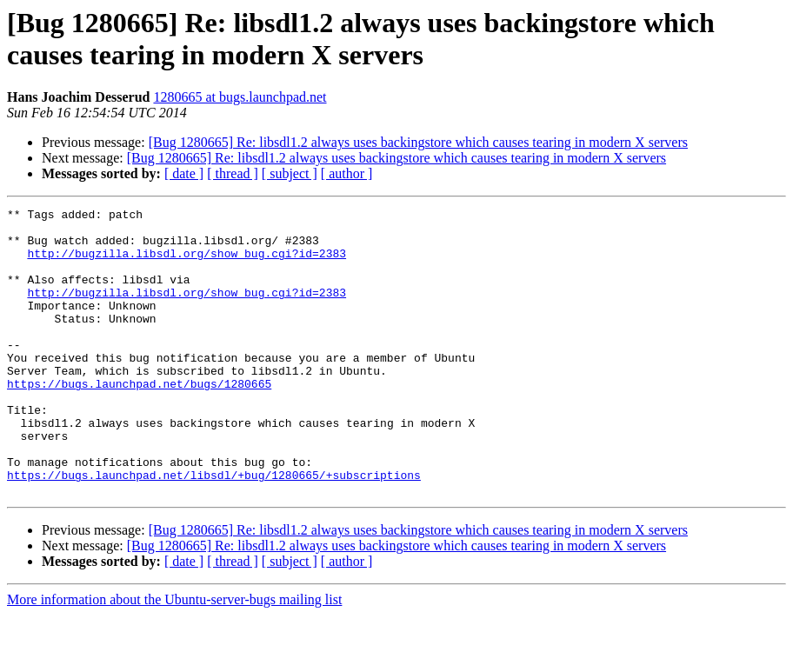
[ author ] (347, 173)
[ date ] (184, 173)
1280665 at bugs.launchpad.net (240, 97)
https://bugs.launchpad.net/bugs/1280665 (139, 420)
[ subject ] (290, 173)
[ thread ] (233, 173)
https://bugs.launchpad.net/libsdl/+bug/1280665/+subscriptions (214, 529)
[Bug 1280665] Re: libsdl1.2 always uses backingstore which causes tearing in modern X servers (418, 142)
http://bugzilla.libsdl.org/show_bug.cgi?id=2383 (187, 263)
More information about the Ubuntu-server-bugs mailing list (174, 657)
